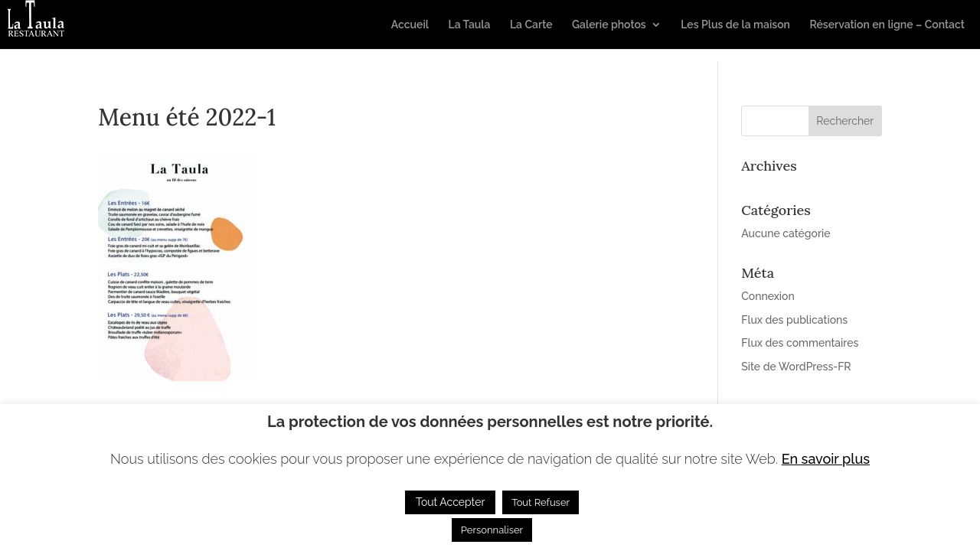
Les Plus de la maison (735, 25)
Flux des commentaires (800, 343)
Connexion (768, 296)
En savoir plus (826, 459)
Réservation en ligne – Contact (887, 25)
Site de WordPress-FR (796, 367)
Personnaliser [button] (492, 530)
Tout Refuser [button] (541, 502)
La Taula (469, 25)
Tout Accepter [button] (450, 502)
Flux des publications (794, 320)
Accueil (410, 25)
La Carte (531, 25)
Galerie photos (609, 25)
